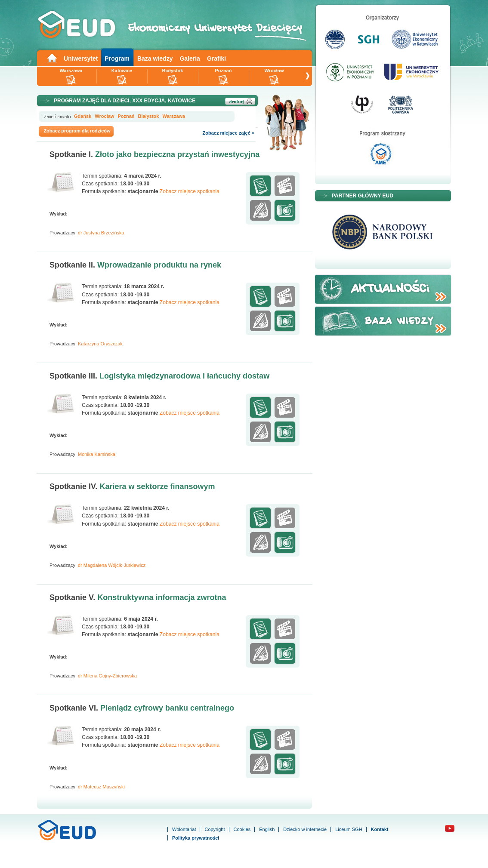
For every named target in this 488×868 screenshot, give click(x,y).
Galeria (190, 58)
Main (52, 57)
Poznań (223, 71)
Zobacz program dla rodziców (77, 131)
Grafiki (216, 58)
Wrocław (274, 71)
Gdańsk (83, 116)
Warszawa (71, 71)
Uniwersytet (81, 58)
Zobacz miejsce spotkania (190, 191)
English (267, 829)
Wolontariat (184, 829)
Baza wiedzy (155, 58)
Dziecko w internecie (305, 829)
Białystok (173, 71)
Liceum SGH (349, 829)
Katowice (122, 71)
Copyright (215, 829)
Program (117, 58)
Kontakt (380, 829)
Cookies (242, 829)
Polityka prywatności (196, 838)
